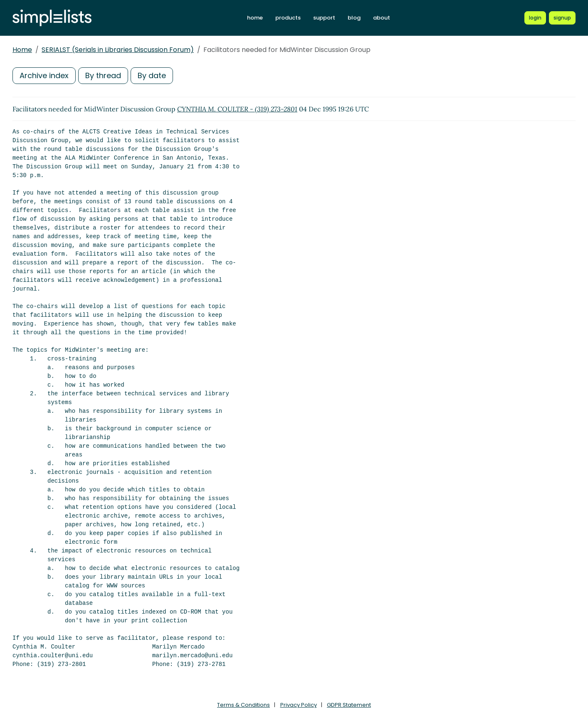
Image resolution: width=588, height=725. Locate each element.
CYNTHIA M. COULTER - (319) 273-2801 (237, 109)
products (288, 18)
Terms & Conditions (243, 705)
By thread (103, 75)
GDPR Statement (349, 705)
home (255, 18)
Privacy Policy (299, 705)
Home (22, 50)
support (324, 18)
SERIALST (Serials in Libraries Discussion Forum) (118, 50)
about (382, 18)
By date (152, 75)
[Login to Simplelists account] (535, 18)
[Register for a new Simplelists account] (562, 18)
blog (354, 18)
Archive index (44, 75)
